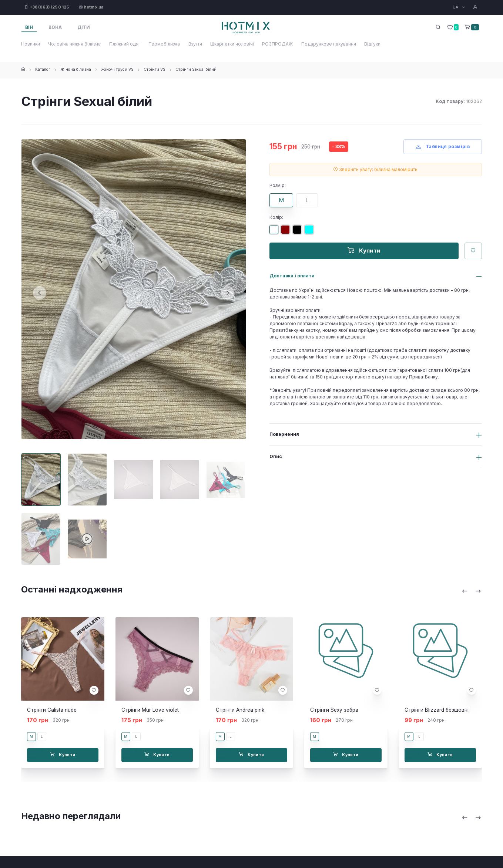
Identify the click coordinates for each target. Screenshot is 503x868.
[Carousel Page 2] (87, 480)
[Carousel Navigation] (472, 591)
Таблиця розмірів (443, 146)
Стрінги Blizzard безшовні (437, 710)
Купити (364, 251)
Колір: (276, 217)
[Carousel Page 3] (133, 480)
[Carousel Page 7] (87, 539)
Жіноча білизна (76, 69)
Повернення (284, 434)
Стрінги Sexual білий (196, 69)
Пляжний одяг (125, 44)
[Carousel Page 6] (41, 539)
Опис (276, 456)
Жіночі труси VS (117, 69)
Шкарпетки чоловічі (232, 44)
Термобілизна (164, 44)
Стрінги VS (155, 69)
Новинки (31, 44)
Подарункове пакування (329, 44)
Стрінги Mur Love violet (150, 710)
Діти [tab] (84, 27)
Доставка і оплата (292, 276)
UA (456, 7)
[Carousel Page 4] (180, 480)
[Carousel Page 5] (226, 480)
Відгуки (372, 44)
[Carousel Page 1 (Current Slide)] (41, 480)
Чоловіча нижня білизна (74, 44)
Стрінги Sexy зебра (334, 710)
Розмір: (278, 185)
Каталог (43, 69)
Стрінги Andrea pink (240, 710)
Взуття (195, 44)
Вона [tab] (55, 27)
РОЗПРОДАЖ (277, 44)
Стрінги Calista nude (52, 710)
